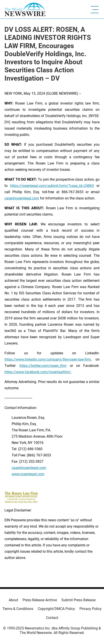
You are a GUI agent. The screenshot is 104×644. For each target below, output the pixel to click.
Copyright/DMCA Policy (56, 609)
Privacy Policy (90, 609)
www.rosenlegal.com (28, 474)
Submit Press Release (78, 600)
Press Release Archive (40, 600)
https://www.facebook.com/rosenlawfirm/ (38, 372)
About (13, 600)
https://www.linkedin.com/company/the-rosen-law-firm (48, 359)
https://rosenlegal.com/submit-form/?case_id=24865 (52, 186)
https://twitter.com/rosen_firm (43, 366)
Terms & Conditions (18, 609)
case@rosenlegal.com (22, 198)
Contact (52, 618)
